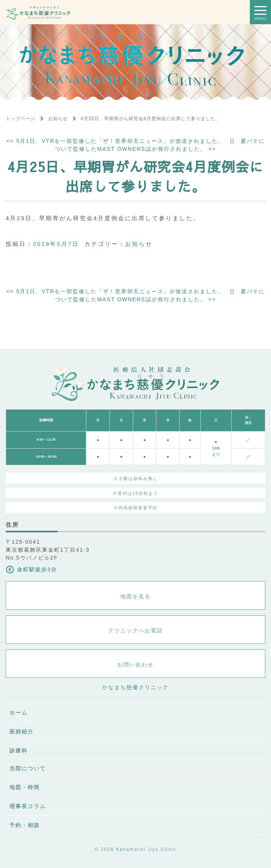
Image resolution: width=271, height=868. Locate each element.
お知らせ (139, 244)
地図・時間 (25, 787)
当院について (28, 768)
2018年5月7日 (56, 244)
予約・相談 (25, 825)
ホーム (19, 713)
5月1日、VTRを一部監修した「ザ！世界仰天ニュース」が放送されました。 (115, 141)
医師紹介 (22, 732)
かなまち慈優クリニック (135, 687)
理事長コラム (28, 806)
